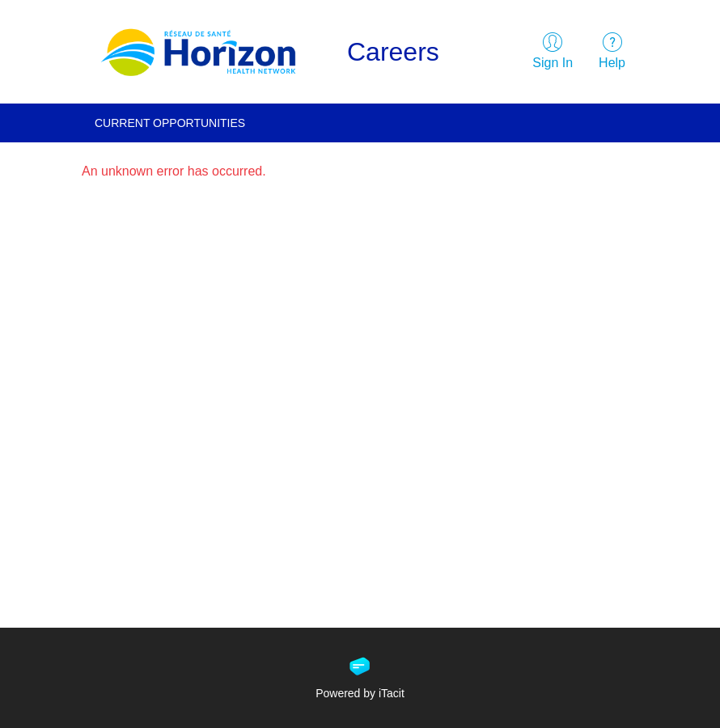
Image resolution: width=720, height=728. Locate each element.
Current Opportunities (170, 123)
